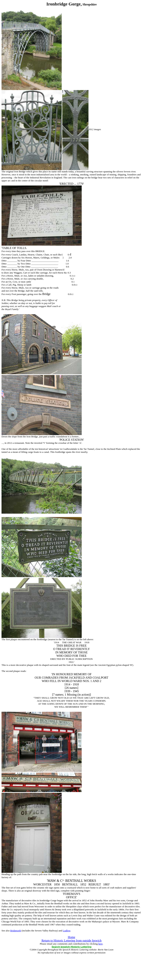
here (100, 944)
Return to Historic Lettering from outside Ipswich (71, 941)
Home (71, 937)
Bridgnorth (16, 931)
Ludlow (67, 931)
